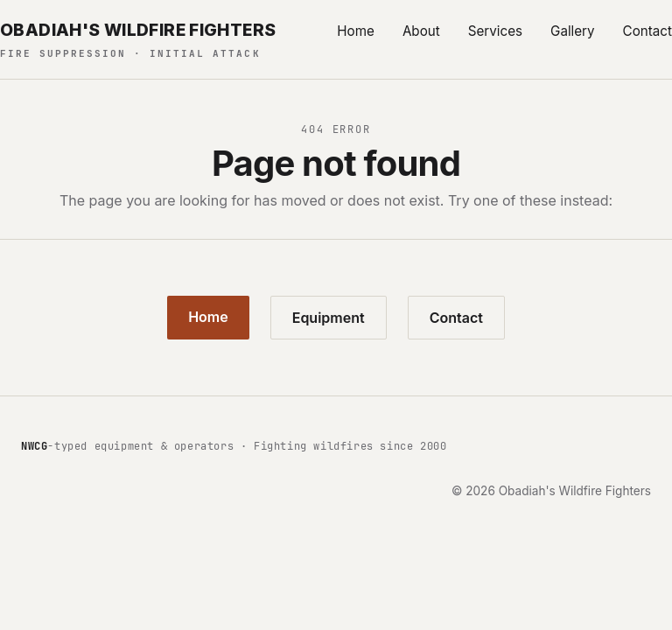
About (421, 31)
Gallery (573, 31)
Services (495, 31)
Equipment (329, 318)
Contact (647, 31)
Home (356, 31)
